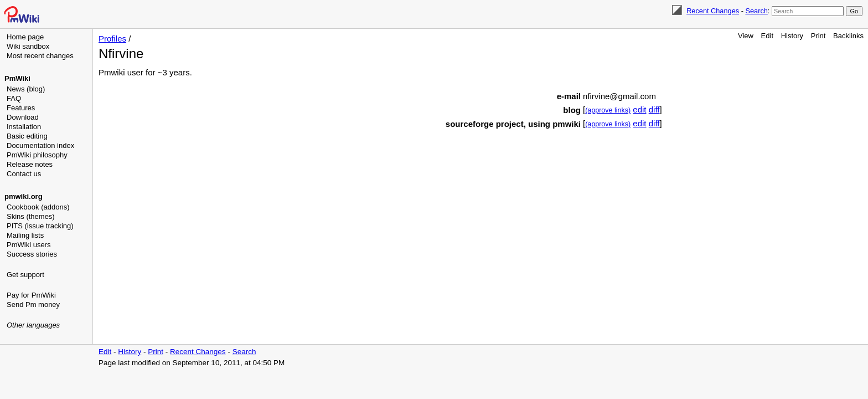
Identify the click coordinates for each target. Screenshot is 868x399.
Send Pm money (33, 305)
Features (21, 108)
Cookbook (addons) (38, 207)
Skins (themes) (31, 216)
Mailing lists (25, 235)
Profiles (112, 39)
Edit (767, 36)
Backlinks (848, 36)
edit (639, 109)
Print (818, 36)
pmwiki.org (24, 196)
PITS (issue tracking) (40, 226)
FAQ (14, 98)
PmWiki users (29, 245)
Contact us (24, 174)
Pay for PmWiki (31, 295)
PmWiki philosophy (37, 155)
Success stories (32, 254)
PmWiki (17, 78)
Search (756, 11)
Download (23, 117)
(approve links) (608, 110)
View (746, 36)
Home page (25, 37)
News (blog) (26, 89)
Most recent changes (40, 56)
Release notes (30, 164)
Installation (24, 127)
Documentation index (40, 145)
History (792, 36)
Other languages (33, 325)
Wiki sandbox (28, 46)
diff (654, 109)
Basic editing (27, 136)
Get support (25, 275)
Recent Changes (713, 11)
